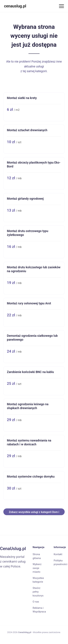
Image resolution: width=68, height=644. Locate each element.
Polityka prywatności (60, 562)
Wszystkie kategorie (38, 580)
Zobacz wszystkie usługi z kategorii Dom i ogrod (34, 513)
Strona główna (37, 556)
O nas (36, 602)
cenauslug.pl (15, 6)
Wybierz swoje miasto (37, 568)
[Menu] (61, 6)
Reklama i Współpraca (39, 610)
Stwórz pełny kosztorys (38, 592)
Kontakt (58, 554)
